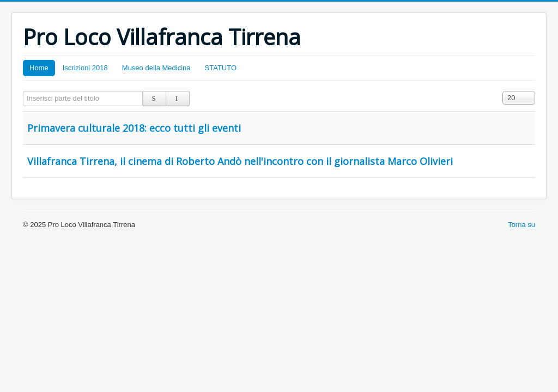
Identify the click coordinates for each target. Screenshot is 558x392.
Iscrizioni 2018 (85, 68)
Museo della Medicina (156, 68)
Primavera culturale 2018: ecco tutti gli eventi (134, 128)
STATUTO (221, 68)
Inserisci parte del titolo (23, 91)
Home (39, 68)
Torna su (521, 225)
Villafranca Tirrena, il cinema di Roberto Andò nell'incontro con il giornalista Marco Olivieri (240, 161)
